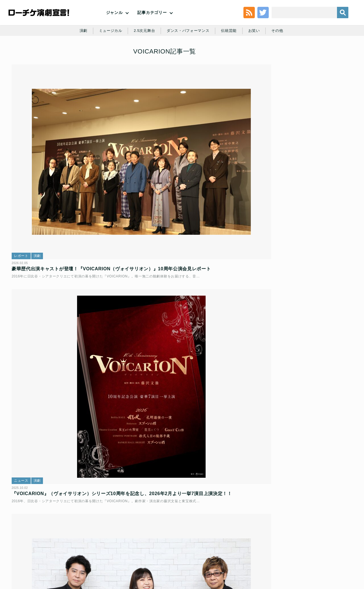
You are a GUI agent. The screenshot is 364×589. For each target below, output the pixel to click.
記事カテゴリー (152, 23)
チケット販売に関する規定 (80, 548)
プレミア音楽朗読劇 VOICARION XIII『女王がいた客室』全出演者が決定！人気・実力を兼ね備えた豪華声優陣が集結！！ (68, 466)
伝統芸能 (231, 55)
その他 (282, 55)
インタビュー (29, 308)
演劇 (79, 55)
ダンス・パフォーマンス (189, 55)
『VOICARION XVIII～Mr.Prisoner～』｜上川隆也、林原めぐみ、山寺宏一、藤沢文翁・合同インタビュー (68, 327)
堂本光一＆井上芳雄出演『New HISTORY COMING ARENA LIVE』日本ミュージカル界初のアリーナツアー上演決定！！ (318, 102)
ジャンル (114, 23)
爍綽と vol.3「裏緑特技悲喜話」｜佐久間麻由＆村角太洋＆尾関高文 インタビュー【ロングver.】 (320, 266)
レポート (25, 176)
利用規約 (44, 548)
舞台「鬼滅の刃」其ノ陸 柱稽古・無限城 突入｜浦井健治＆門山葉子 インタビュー (318, 128)
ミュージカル (107, 55)
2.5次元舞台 (142, 55)
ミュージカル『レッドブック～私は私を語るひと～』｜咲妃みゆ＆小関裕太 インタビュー (318, 215)
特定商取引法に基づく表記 (281, 548)
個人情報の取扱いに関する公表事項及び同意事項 (148, 548)
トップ (24, 548)
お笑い (258, 55)
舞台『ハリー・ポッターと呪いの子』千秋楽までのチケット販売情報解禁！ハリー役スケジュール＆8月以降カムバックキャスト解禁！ (318, 162)
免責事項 (316, 548)
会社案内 (338, 548)
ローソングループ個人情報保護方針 (223, 548)
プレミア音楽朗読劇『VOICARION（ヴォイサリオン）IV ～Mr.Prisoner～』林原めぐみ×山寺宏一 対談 (181, 466)
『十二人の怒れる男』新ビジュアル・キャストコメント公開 (318, 184)
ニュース (139, 176)
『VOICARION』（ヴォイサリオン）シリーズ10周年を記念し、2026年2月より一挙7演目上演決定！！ (182, 196)
